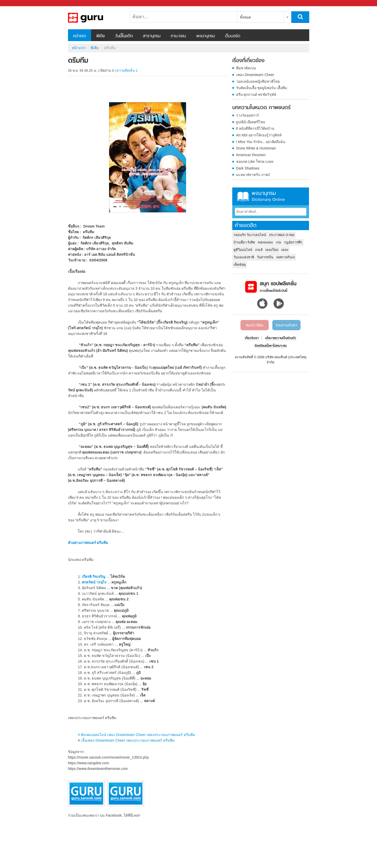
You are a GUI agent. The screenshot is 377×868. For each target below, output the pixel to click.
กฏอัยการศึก (293, 242)
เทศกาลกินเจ (286, 257)
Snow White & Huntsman (256, 148)
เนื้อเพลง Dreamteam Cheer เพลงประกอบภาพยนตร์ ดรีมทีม (128, 740)
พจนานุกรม (206, 36)
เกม (279, 242)
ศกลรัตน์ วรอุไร (94, 582)
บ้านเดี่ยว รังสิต (244, 242)
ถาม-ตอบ (178, 36)
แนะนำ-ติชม (255, 325)
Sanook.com (15, 3)
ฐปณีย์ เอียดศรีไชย (251, 122)
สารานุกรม (152, 36)
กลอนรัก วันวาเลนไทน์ (250, 235)
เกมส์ (259, 250)
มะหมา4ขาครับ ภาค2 (253, 175)
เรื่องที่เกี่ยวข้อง (248, 61)
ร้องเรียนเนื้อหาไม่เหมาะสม (271, 346)
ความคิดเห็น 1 (127, 70)
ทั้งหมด (245, 17)
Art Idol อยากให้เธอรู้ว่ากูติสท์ (259, 135)
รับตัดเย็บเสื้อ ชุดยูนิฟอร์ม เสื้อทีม (262, 88)
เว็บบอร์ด (233, 36)
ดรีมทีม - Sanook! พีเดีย (95, 18)
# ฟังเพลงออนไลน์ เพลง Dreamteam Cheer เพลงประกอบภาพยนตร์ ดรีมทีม (136, 735)
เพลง (285, 250)
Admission (265, 242)
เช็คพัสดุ (240, 265)
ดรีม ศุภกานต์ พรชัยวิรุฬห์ (256, 95)
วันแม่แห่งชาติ (244, 257)
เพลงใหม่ (272, 250)
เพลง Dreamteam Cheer (255, 75)
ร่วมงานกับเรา (286, 325)
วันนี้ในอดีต (124, 36)
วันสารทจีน (265, 257)
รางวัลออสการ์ (248, 115)
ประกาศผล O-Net (282, 235)
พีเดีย (100, 36)
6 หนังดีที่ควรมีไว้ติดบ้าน (255, 128)
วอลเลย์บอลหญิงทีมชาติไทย (258, 81)
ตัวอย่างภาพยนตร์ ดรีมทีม (88, 543)
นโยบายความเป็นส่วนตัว (281, 338)
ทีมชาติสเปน (246, 68)
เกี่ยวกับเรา (252, 338)
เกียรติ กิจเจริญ (94, 577)
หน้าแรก (80, 36)
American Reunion (251, 155)
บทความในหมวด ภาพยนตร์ (261, 108)
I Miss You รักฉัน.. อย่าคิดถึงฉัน (261, 142)
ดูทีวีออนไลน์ (243, 250)
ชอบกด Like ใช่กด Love (255, 162)
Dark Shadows (248, 168)
